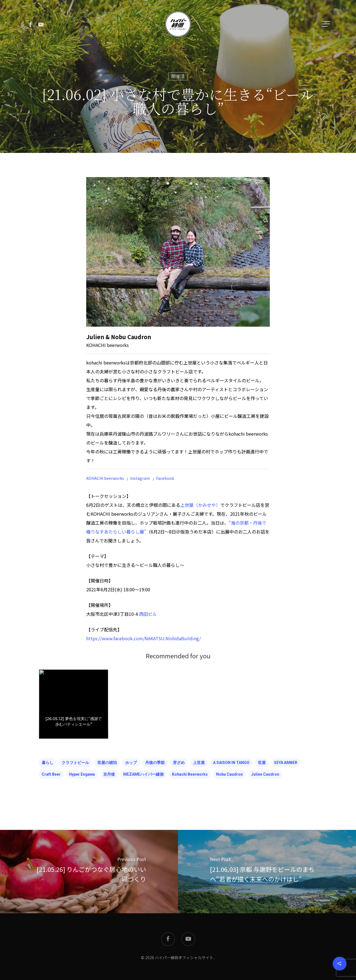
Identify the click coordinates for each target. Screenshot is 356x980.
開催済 (178, 76)
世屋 (262, 763)
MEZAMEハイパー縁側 (143, 774)
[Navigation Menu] (326, 24)
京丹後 (109, 774)
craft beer (51, 774)
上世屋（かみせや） (200, 505)
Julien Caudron (265, 774)
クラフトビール (75, 763)
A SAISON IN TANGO (231, 763)
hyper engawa (82, 774)
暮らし (48, 763)
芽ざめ (179, 763)
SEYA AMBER (286, 763)
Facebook (165, 478)
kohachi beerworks (190, 774)
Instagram (140, 478)
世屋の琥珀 (107, 763)
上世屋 (199, 763)
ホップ (131, 763)
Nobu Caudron (229, 774)
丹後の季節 (155, 763)
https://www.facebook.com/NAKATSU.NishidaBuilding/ (144, 638)
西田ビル (148, 614)
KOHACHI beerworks (105, 478)
